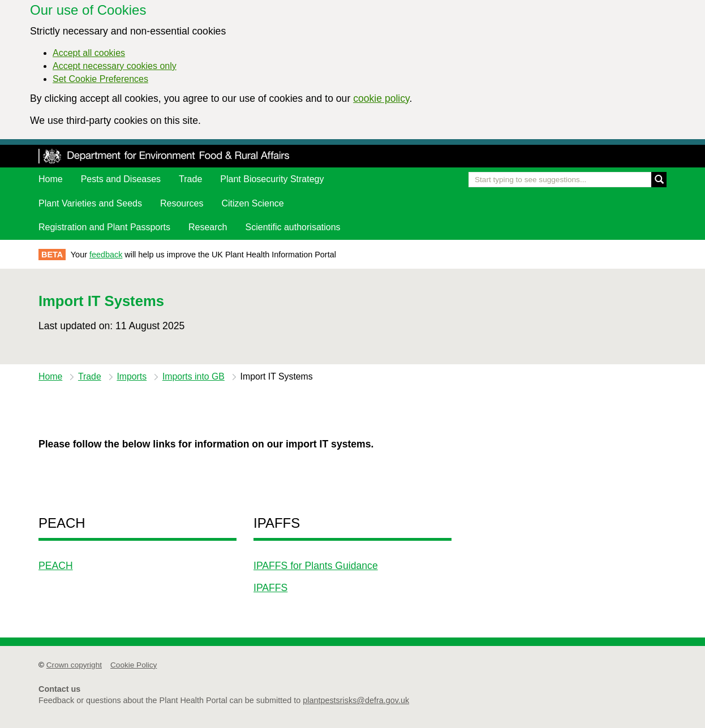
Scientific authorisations (293, 227)
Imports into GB (194, 376)
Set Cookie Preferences (100, 79)
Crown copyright (74, 665)
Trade (190, 179)
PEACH (56, 566)
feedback (106, 255)
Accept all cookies (89, 53)
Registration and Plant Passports (104, 227)
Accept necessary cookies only (115, 66)
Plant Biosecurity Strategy (272, 179)
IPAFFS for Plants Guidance (316, 566)
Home (51, 179)
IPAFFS (270, 588)
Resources (182, 203)
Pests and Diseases (121, 179)
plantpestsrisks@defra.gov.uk (356, 700)
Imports (132, 376)
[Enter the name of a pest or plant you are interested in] (568, 180)
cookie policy (381, 98)
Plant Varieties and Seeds (90, 203)
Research (208, 227)
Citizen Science (252, 203)
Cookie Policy (134, 665)
